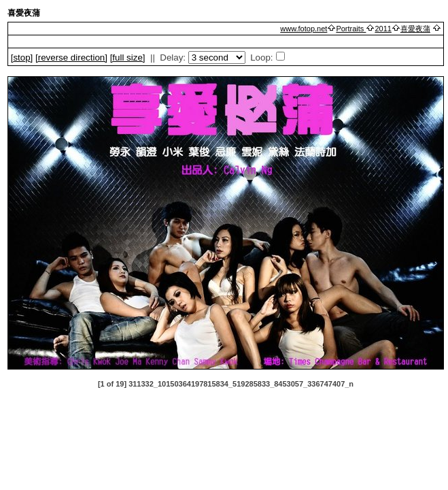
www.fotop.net (304, 29)
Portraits (351, 29)
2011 (383, 29)
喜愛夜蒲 (415, 29)
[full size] (128, 58)
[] (22, 58)
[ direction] (71, 58)
